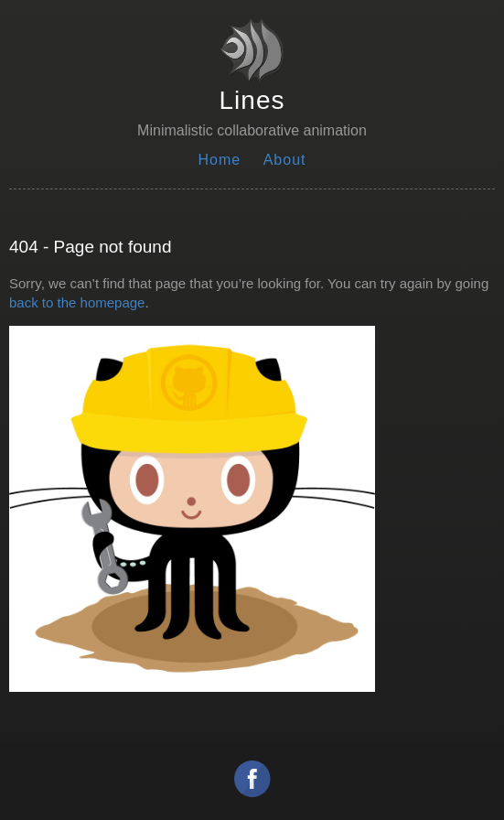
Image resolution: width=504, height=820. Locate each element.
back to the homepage (77, 302)
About (285, 160)
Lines (252, 100)
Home (220, 160)
